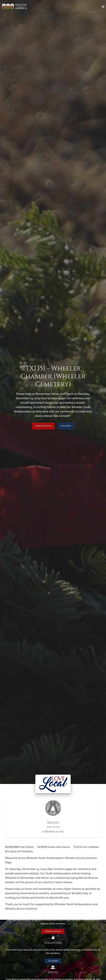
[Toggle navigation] (103, 7)
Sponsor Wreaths (43, 426)
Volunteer (66, 426)
